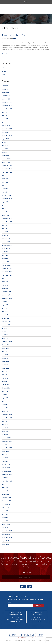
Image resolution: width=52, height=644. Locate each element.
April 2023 (5, 189)
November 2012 (7, 414)
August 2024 (6, 139)
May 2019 (5, 285)
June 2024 (5, 145)
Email (10, 602)
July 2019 (5, 282)
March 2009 (5, 521)
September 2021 (7, 222)
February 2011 (6, 464)
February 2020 (6, 265)
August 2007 (6, 544)
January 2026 (6, 99)
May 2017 (5, 331)
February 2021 (6, 238)
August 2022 (6, 202)
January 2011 (6, 468)
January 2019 (6, 295)
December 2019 (7, 268)
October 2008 (6, 534)
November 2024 (7, 129)
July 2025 (5, 116)
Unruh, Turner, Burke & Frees (26, 9)
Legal (44, 640)
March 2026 (5, 92)
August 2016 (6, 348)
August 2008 (6, 541)
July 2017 (5, 328)
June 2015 (5, 375)
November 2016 (7, 341)
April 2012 (5, 431)
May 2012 (5, 428)
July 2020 (5, 252)
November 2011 (7, 441)
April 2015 (5, 381)
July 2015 (5, 371)
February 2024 (6, 159)
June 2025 (5, 119)
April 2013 (5, 405)
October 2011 (6, 444)
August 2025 (6, 112)
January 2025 (6, 125)
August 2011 (6, 451)
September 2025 (7, 109)
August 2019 (6, 278)
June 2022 (5, 209)
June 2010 (5, 491)
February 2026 (6, 96)
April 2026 (5, 89)
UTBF (15, 38)
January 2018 (6, 325)
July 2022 (5, 205)
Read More (6, 54)
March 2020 (5, 262)
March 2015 (5, 385)
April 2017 (5, 335)
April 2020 (5, 258)
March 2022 (5, 212)
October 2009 (6, 504)
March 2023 (5, 192)
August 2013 (6, 398)
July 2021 (5, 228)
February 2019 (6, 292)
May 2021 (5, 232)
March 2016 (5, 361)
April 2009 (5, 517)
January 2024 (6, 162)
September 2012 (7, 418)
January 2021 (6, 242)
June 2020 (5, 255)
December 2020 (7, 245)
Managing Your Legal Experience (17, 35)
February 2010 (6, 498)
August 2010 (6, 484)
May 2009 (5, 514)
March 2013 (5, 408)
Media (4, 71)
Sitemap (39, 640)
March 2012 (5, 434)
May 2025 (5, 122)
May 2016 (5, 355)
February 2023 (6, 195)
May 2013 (5, 401)
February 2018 (6, 321)
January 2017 (6, 338)
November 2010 (7, 474)
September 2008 (7, 537)
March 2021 (5, 235)
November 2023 (7, 169)
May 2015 (5, 378)
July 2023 (5, 179)
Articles (4, 68)
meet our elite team (26, 577)
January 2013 (6, 411)
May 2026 (5, 86)
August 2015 (6, 368)
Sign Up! (39, 605)
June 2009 (5, 511)
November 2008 (7, 531)
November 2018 (7, 298)
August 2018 (6, 305)
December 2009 (7, 501)
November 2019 (7, 272)
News (3, 75)
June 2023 (5, 182)
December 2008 (7, 527)
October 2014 (6, 388)
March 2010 (5, 494)
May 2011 (5, 458)
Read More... (26, 572)
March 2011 (5, 461)
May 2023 (5, 185)
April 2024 (5, 152)
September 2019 (7, 275)
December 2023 (7, 165)
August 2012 (6, 421)
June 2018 (5, 312)
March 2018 (5, 318)
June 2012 (5, 424)
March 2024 (5, 155)
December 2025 (7, 102)
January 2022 (6, 215)
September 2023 (7, 172)
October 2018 (6, 302)
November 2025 (7, 106)
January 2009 (6, 524)
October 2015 (6, 365)
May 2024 (5, 149)
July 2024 (5, 142)
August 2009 (6, 507)
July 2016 (5, 351)
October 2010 (6, 478)
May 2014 (5, 391)
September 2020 (7, 248)
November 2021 (7, 218)
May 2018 (5, 315)
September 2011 (7, 448)
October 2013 (6, 395)
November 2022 (7, 199)
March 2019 (5, 288)
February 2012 (6, 438)
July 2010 (5, 488)
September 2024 (7, 135)
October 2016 (6, 345)
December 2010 (7, 471)
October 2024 (6, 132)
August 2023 (6, 175)
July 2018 (5, 308)
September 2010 (7, 481)
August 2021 (6, 225)
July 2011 (5, 454)
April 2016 (5, 358)
